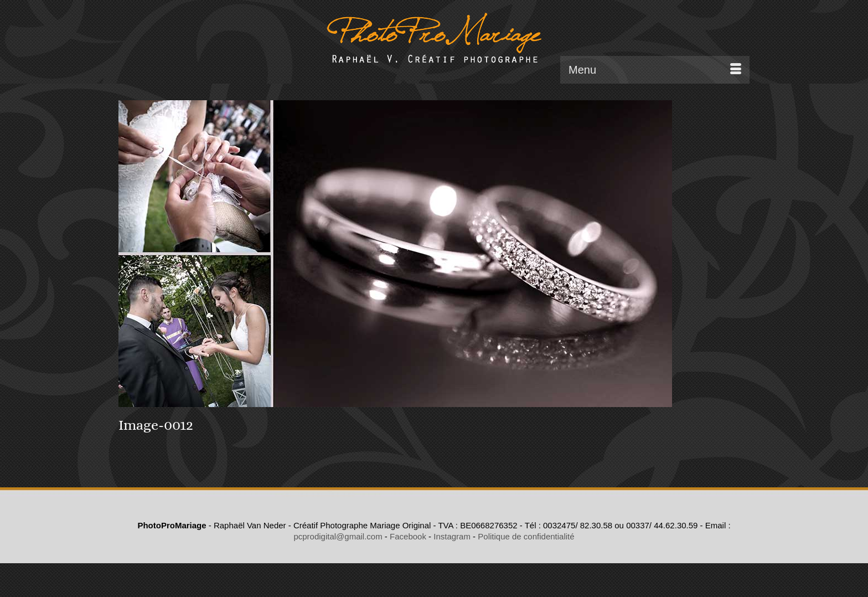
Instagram (452, 536)
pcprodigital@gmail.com (338, 536)
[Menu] (655, 70)
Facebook (408, 536)
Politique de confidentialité (526, 536)
